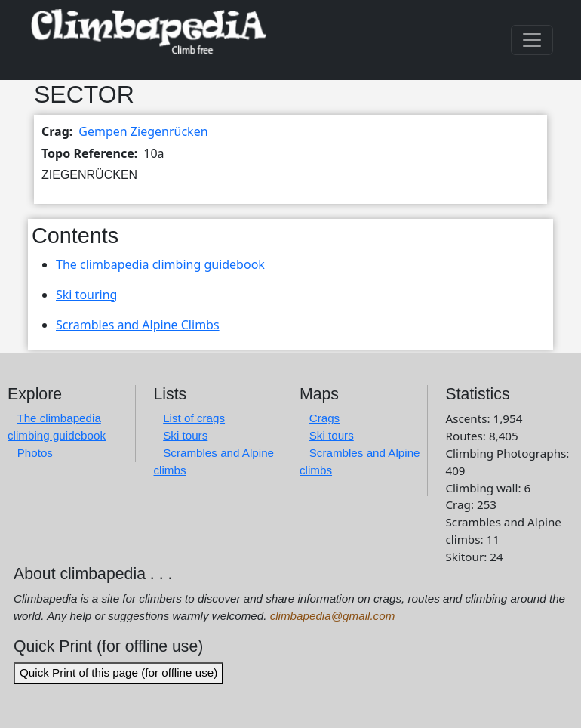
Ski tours (185, 435)
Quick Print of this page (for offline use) (118, 672)
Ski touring (86, 295)
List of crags (194, 418)
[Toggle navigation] (532, 40)
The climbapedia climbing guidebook (160, 264)
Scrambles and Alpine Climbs (138, 325)
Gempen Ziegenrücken (143, 131)
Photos (35, 453)
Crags (325, 418)
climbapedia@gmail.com (333, 616)
